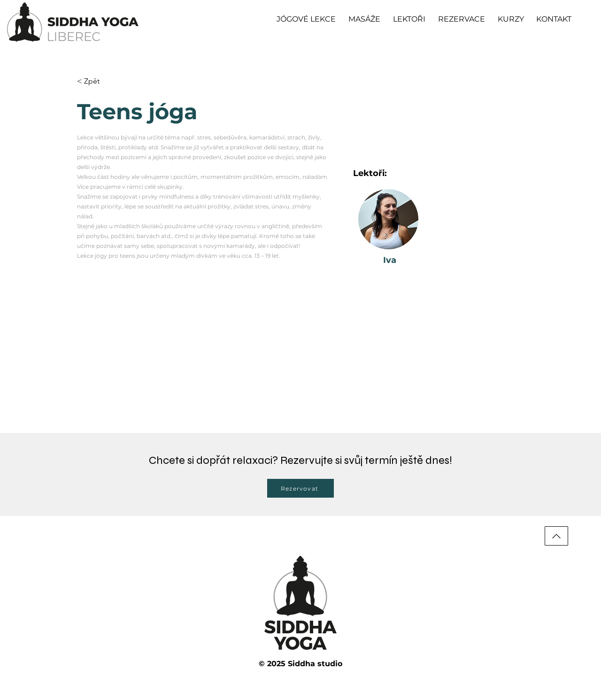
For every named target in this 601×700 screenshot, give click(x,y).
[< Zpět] (96, 81)
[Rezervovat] (300, 488)
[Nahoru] (556, 536)
